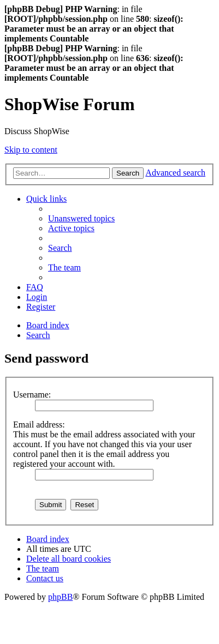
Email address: (39, 425)
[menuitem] (81, 218)
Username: (32, 395)
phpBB (60, 597)
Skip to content (31, 150)
